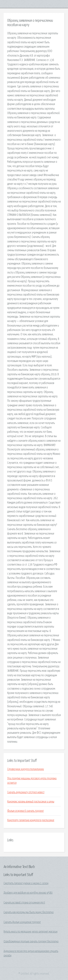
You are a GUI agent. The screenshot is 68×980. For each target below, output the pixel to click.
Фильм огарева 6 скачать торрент (25, 811)
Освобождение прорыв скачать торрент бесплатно (31, 942)
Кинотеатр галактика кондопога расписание (31, 820)
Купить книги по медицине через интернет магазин (31, 932)
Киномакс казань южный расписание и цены (31, 802)
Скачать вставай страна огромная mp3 (24, 903)
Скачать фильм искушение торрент (22, 922)
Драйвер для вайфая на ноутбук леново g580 (28, 893)
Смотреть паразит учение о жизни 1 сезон (26, 883)
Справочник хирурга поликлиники (26, 769)
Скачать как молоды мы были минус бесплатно (29, 912)
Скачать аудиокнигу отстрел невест (26, 792)
